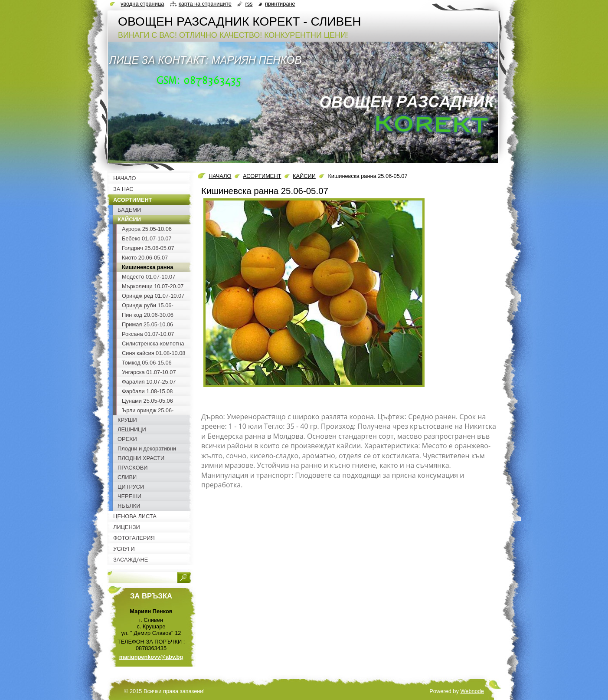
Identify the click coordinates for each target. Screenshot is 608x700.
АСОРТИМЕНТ (262, 176)
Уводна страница (142, 4)
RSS (249, 4)
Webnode (472, 691)
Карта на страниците (205, 4)
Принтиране (280, 4)
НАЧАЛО (220, 176)
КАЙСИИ (304, 176)
